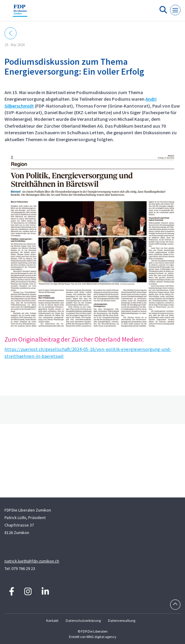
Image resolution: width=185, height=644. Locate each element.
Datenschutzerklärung (83, 620)
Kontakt (52, 620)
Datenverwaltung (122, 620)
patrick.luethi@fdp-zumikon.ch (32, 561)
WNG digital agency (101, 637)
